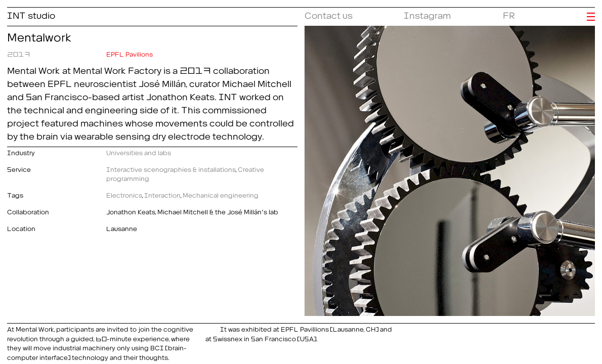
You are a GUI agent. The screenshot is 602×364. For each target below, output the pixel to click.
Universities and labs (139, 151)
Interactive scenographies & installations (171, 168)
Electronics (124, 194)
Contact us (329, 14)
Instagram (427, 14)
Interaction (162, 194)
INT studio (31, 14)
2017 (19, 53)
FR (509, 14)
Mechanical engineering (221, 194)
